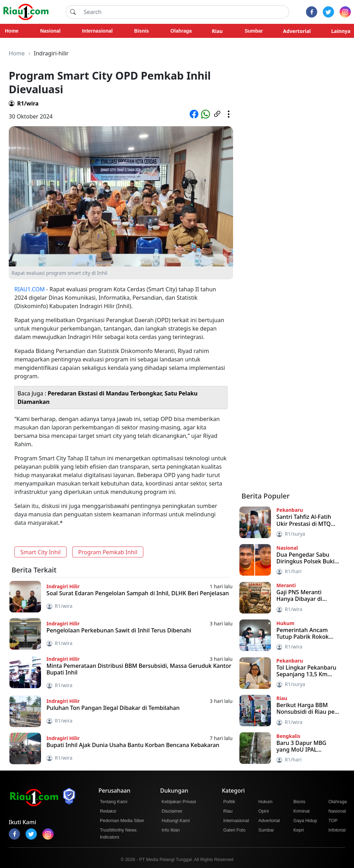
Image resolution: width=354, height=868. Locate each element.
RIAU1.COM (30, 289)
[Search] (184, 12)
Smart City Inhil (40, 552)
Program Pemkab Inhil (108, 552)
